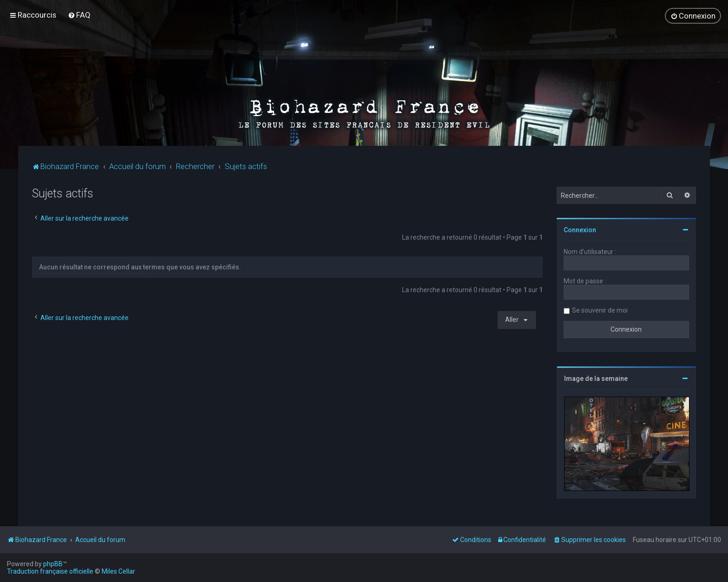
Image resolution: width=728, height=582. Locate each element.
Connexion (580, 229)
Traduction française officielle (50, 571)
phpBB (53, 564)
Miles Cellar (118, 571)
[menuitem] (79, 15)
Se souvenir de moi (600, 310)
